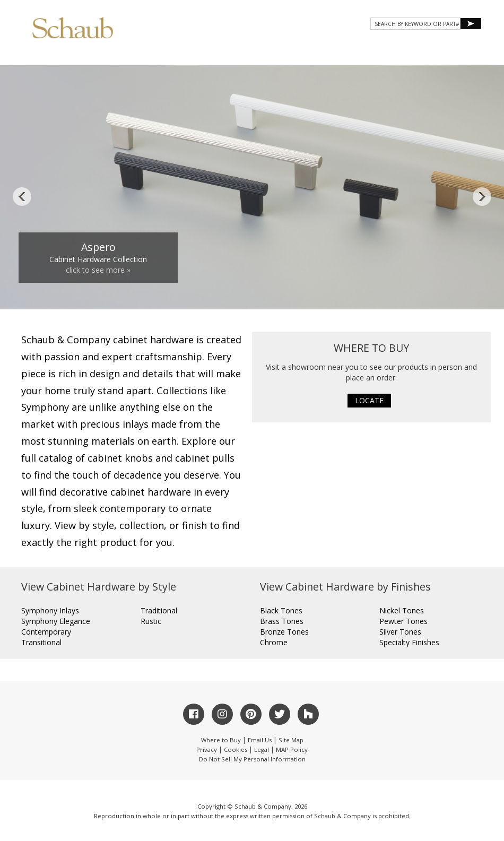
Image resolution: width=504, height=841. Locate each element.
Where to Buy (221, 740)
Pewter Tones (403, 621)
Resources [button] (339, 54)
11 (360, 291)
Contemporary (46, 632)
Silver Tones (400, 632)
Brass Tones (282, 621)
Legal (262, 749)
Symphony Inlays (50, 610)
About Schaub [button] (159, 54)
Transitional (41, 642)
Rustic (151, 621)
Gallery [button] (281, 54)
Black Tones (281, 610)
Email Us (260, 740)
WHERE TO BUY (450, 54)
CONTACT (394, 54)
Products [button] (225, 54)
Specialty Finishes (409, 642)
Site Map (291, 740)
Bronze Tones (284, 632)
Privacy (207, 749)
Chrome (274, 642)
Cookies (236, 749)
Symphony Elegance (56, 621)
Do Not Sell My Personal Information (252, 759)
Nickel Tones (402, 610)
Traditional (159, 610)
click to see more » (98, 270)
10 (348, 291)
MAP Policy (292, 749)
